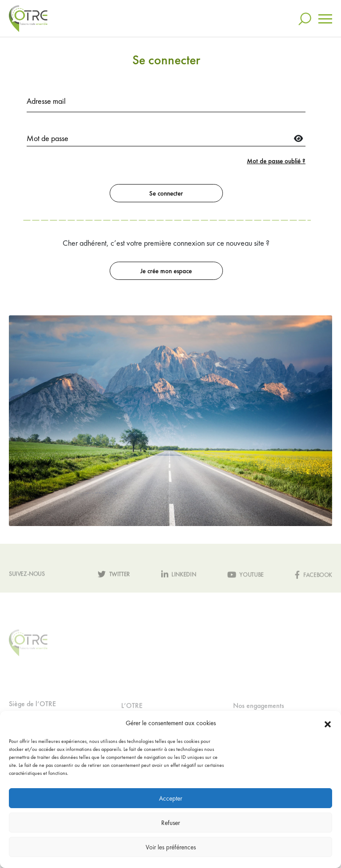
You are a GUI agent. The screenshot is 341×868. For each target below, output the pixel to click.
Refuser (170, 823)
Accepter (170, 798)
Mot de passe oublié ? (276, 161)
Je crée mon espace (166, 271)
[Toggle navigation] (325, 19)
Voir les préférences (171, 847)
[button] (328, 723)
